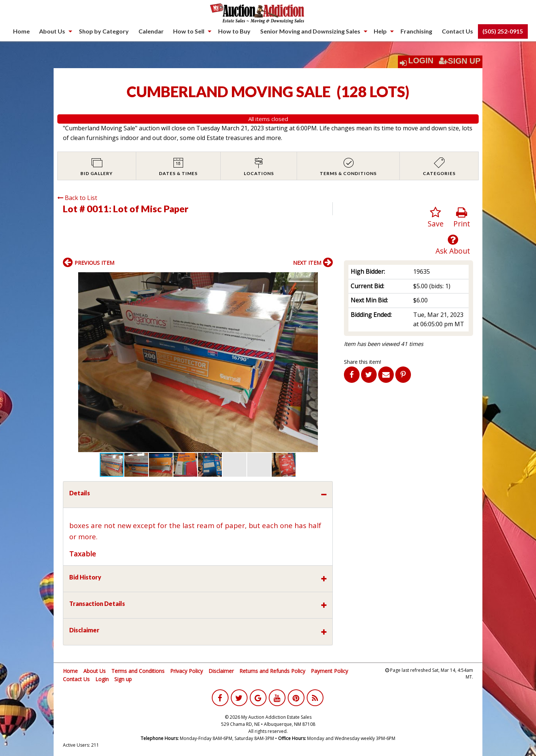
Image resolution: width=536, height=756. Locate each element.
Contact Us (457, 31)
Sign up (123, 679)
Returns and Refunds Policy (272, 671)
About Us (52, 31)
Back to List (77, 198)
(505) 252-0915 (503, 31)
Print (462, 218)
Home (21, 31)
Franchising (416, 31)
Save (436, 218)
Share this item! (363, 362)
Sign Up (460, 61)
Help (380, 31)
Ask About (453, 245)
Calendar (151, 31)
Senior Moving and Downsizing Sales (310, 31)
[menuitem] (21, 31)
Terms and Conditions (138, 671)
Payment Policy (329, 671)
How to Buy (234, 31)
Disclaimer (221, 671)
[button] (326, 279)
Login (421, 61)
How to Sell (189, 31)
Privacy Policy (186, 671)
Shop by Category (104, 31)
